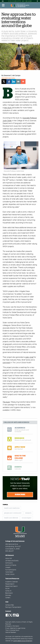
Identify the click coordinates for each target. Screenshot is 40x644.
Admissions (9, 563)
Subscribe (20, 495)
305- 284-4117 (9, 551)
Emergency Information (12, 626)
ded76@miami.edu (8, 78)
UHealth (8, 568)
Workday (8, 595)
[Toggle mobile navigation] (3, 5)
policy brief (29, 357)
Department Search (11, 586)
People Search (10, 584)
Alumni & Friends (11, 565)
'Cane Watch (9, 572)
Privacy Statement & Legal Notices (15, 628)
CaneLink (8, 591)
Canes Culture (10, 574)
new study (8, 108)
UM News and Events (12, 561)
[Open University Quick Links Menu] (37, 1)
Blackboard (9, 593)
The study (6, 402)
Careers (8, 598)
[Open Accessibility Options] (3, 1)
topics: (5, 505)
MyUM (7, 589)
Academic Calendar (12, 582)
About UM (9, 558)
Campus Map (10, 605)
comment (6, 363)
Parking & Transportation (13, 607)
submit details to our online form (23, 641)
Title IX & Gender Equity (12, 630)
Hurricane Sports (11, 570)
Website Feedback (11, 632)
